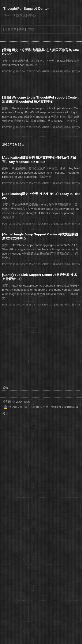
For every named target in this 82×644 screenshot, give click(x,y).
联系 (22, 29)
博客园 (7, 402)
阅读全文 (32, 65)
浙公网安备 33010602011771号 (26, 407)
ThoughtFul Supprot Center (26, 9)
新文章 (12, 29)
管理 (31, 29)
